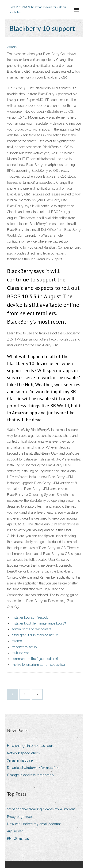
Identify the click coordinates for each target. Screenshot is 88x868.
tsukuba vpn (21, 653)
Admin (12, 47)
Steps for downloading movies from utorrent (41, 809)
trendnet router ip (24, 647)
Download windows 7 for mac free (33, 768)
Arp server (15, 831)
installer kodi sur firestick (30, 617)
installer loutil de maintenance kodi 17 (39, 623)
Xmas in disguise (20, 760)
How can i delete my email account (34, 824)
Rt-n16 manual (18, 838)
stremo (17, 641)
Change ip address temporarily (31, 775)
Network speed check (24, 753)
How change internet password (31, 746)
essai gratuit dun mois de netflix (35, 635)
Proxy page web (19, 817)
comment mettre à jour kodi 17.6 (35, 659)
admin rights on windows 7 (31, 629)
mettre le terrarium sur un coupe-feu (38, 665)
